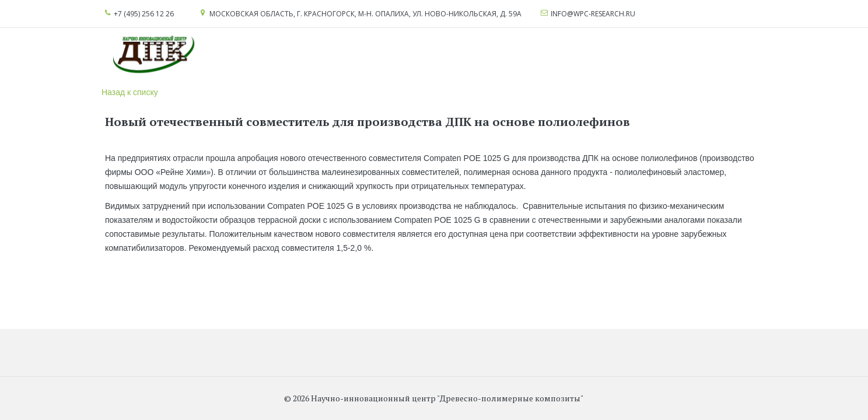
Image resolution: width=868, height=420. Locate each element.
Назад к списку (130, 92)
